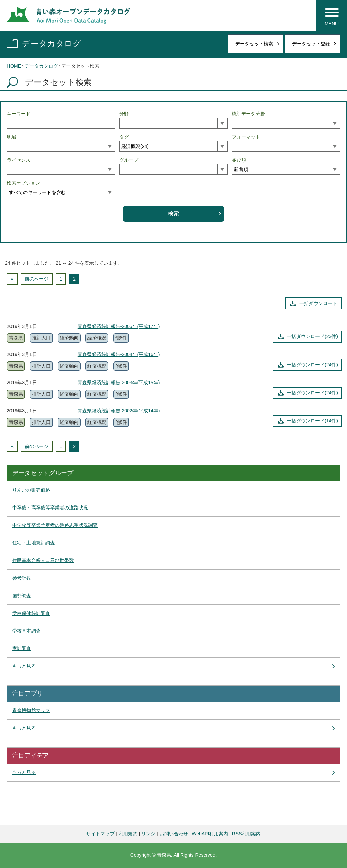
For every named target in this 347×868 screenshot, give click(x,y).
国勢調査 (22, 596)
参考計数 (22, 578)
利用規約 (128, 834)
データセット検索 (254, 44)
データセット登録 (311, 44)
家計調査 (22, 648)
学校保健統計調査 (31, 613)
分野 (124, 114)
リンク (148, 834)
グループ (129, 160)
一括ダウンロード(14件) (312, 421)
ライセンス (19, 160)
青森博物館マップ (31, 710)
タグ (124, 137)
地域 (12, 137)
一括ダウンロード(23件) (312, 336)
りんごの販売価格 (31, 490)
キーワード (19, 114)
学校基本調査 (26, 631)
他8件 (121, 338)
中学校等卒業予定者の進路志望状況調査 (55, 525)
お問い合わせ (174, 834)
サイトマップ (100, 834)
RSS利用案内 (247, 834)
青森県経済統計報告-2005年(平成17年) (119, 326)
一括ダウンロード (318, 303)
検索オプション (23, 183)
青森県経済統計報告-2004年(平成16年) (119, 354)
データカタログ (52, 44)
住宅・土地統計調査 (34, 543)
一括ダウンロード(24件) (312, 365)
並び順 (239, 160)
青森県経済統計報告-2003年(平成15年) (119, 383)
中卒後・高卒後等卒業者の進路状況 (50, 508)
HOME (14, 66)
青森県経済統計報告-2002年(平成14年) (119, 411)
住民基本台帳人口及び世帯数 (43, 560)
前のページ (37, 279)
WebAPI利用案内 (210, 834)
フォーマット (246, 137)
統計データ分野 (248, 114)
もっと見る (24, 666)
